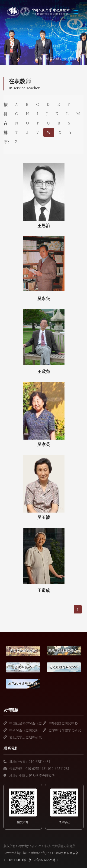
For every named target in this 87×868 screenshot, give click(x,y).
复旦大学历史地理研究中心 (26, 738)
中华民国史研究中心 (63, 723)
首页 (39, 58)
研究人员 (53, 58)
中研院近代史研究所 (24, 730)
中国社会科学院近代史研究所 (26, 724)
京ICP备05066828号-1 (43, 860)
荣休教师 (70, 58)
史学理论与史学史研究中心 (65, 731)
